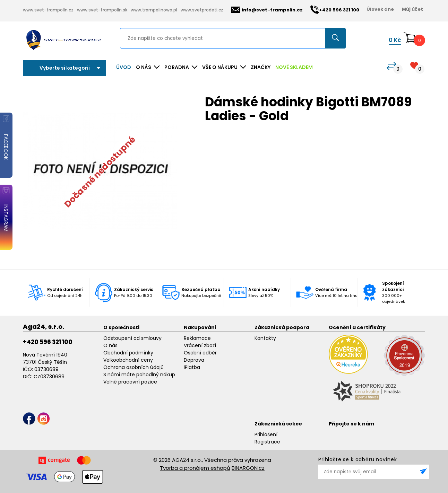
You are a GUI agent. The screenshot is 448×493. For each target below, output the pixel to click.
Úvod (124, 67)
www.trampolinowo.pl (154, 10)
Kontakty (265, 338)
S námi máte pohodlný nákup (139, 375)
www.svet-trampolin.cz (48, 10)
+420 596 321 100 (48, 342)
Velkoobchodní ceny (128, 360)
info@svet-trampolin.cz (267, 10)
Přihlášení (266, 434)
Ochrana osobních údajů (133, 367)
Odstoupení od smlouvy (132, 338)
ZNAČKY (261, 67)
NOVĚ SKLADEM (294, 67)
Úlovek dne (380, 9)
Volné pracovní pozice (130, 382)
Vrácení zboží (200, 345)
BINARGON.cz (248, 468)
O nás (110, 345)
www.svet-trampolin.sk (102, 10)
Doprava (194, 360)
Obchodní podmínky (128, 353)
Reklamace (197, 338)
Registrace (267, 442)
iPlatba (192, 367)
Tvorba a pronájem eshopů (195, 468)
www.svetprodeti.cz (202, 10)
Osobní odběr (200, 353)
